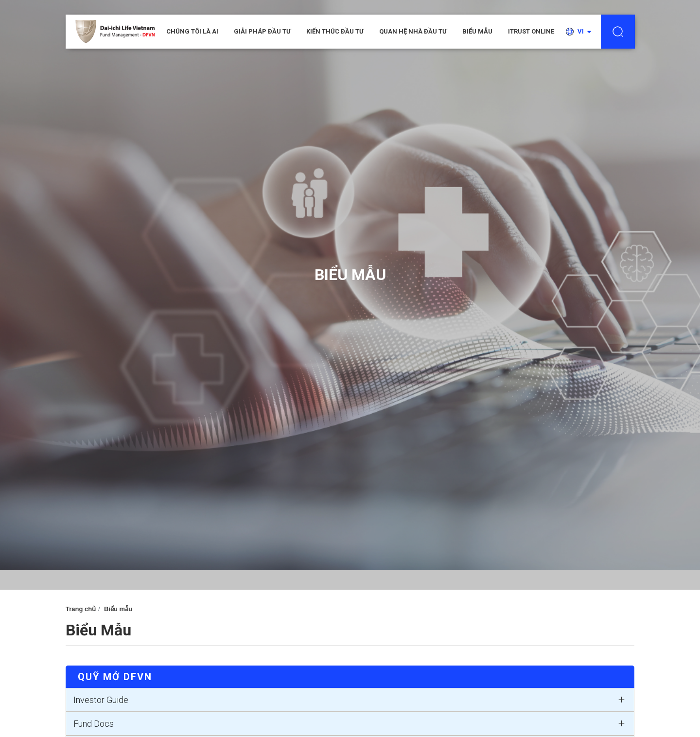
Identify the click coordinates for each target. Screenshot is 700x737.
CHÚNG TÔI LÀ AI (192, 31)
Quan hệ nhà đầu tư (413, 31)
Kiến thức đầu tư (335, 31)
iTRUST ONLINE (531, 31)
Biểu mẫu (477, 31)
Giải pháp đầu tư (262, 31)
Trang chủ (81, 609)
